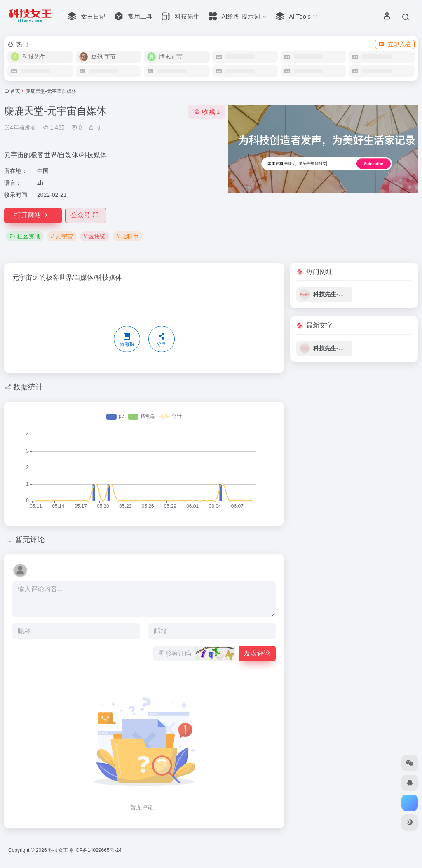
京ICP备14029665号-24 (96, 850)
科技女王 (58, 850)
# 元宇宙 (62, 236)
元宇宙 (22, 277)
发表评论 (257, 653)
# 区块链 (95, 236)
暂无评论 (30, 540)
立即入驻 (395, 44)
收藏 (207, 112)
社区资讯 (25, 236)
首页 (15, 91)
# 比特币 (127, 236)
